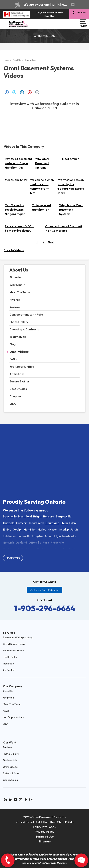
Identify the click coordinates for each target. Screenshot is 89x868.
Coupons (15, 396)
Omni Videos (19, 352)
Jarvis (74, 529)
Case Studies (18, 389)
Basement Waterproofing (18, 637)
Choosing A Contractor (25, 329)
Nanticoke (69, 536)
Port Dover (28, 549)
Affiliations (17, 374)
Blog (13, 344)
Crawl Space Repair (14, 644)
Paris (46, 542)
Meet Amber (70, 159)
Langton (38, 536)
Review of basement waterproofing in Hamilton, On (19, 163)
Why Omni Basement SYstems (42, 163)
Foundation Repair (14, 651)
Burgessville (63, 516)
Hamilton (30, 529)
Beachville (10, 516)
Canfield (9, 523)
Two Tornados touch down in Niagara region (15, 210)
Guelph (18, 529)
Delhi (64, 523)
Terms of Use (45, 836)
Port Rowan (45, 549)
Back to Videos (14, 250)
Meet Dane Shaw (16, 180)
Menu (83, 23)
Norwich (8, 542)
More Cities (13, 558)
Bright (38, 516)
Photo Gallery (19, 322)
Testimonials (18, 337)
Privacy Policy (45, 831)
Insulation (8, 664)
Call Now (81, 13)
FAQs (13, 359)
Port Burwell (11, 549)
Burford (49, 516)
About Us (19, 270)
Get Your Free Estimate (44, 590)
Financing (16, 277)
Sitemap (45, 841)
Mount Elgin (53, 536)
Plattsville (57, 542)
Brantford (25, 516)
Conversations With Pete (26, 314)
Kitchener (10, 536)
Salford (74, 549)
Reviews (15, 307)
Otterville (35, 542)
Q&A (13, 404)
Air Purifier (9, 670)
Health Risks (10, 657)
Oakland (21, 542)
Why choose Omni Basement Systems (71, 210)
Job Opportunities (22, 366)
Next (51, 242)
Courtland (52, 523)
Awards (15, 300)
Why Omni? (17, 285)
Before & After (19, 381)
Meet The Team (20, 292)
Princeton (61, 549)
